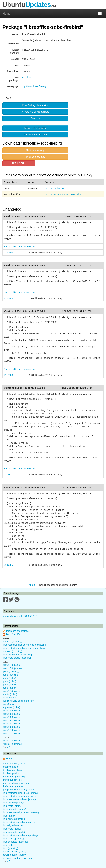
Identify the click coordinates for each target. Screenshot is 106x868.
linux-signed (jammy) (13, 803)
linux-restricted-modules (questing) (20, 835)
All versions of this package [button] (35, 112)
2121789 (8, 298)
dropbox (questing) (12, 770)
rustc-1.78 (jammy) (12, 668)
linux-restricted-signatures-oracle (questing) (25, 645)
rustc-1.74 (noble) (12, 691)
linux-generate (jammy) (14, 809)
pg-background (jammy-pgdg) (18, 858)
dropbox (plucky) (11, 773)
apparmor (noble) (11, 707)
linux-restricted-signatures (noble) (20, 796)
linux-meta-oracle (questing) (17, 658)
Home (7, 14)
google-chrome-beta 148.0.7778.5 (20, 616)
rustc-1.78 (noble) (12, 665)
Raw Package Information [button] (35, 105)
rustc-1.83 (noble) (12, 717)
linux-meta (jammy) (12, 806)
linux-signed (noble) (13, 825)
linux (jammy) (9, 816)
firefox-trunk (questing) (14, 777)
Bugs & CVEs (13, 634)
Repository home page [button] (35, 135)
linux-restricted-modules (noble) (19, 822)
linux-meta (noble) (12, 829)
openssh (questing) (12, 642)
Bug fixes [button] (35, 118)
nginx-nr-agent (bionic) (14, 764)
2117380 (8, 375)
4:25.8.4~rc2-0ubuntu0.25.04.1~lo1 (63, 194)
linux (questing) (10, 848)
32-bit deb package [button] (35, 150)
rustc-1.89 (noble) (12, 711)
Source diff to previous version (19, 247)
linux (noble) (9, 845)
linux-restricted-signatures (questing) (21, 812)
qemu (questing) (11, 671)
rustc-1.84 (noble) (12, 714)
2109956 (8, 565)
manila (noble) (10, 694)
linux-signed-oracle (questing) (18, 655)
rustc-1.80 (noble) (12, 727)
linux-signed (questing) (14, 819)
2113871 (8, 475)
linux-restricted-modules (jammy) (19, 799)
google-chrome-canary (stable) (18, 790)
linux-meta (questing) (13, 839)
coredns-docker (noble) (14, 852)
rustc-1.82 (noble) (12, 720)
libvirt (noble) (9, 698)
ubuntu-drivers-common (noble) (19, 701)
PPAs (9, 759)
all (8, 747)
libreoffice (27, 77)
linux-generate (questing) (15, 842)
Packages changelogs (17, 631)
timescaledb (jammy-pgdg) (16, 783)
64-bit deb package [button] (35, 157)
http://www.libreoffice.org (34, 86)
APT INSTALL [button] (19, 163)
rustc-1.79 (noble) (12, 730)
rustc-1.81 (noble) (12, 724)
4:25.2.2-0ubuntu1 (55, 188)
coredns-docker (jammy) (15, 855)
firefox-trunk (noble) (12, 780)
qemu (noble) (9, 678)
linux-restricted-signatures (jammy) (20, 793)
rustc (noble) (9, 704)
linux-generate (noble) (14, 832)
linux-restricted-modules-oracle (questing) (24, 648)
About (32, 585)
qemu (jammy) (10, 685)
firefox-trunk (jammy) (13, 786)
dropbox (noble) (11, 767)
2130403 (8, 253)
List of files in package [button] (35, 128)
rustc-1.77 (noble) (12, 733)
